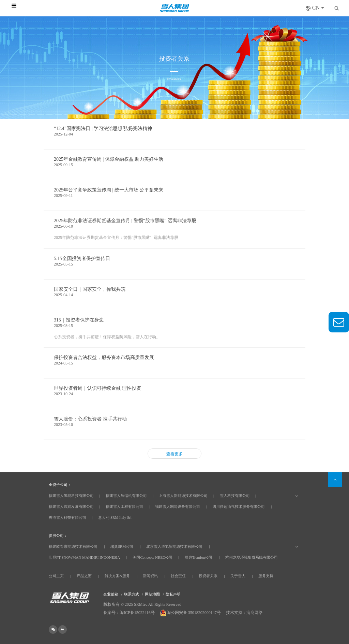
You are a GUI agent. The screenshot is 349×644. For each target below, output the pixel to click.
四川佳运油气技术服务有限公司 (239, 506)
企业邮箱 (111, 594)
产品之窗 (84, 576)
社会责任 (178, 576)
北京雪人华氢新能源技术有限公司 (174, 546)
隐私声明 (173, 594)
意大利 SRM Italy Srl (115, 517)
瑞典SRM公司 (122, 546)
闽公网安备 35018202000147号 (191, 613)
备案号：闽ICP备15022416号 (129, 613)
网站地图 (152, 594)
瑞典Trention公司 (199, 557)
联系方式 (132, 594)
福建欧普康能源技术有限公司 (73, 546)
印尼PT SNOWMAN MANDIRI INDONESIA (84, 557)
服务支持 (266, 576)
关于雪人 (238, 576)
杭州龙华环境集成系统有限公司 (252, 557)
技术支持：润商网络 (244, 613)
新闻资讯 (150, 576)
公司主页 (56, 576)
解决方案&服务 (117, 576)
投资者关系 (208, 576)
